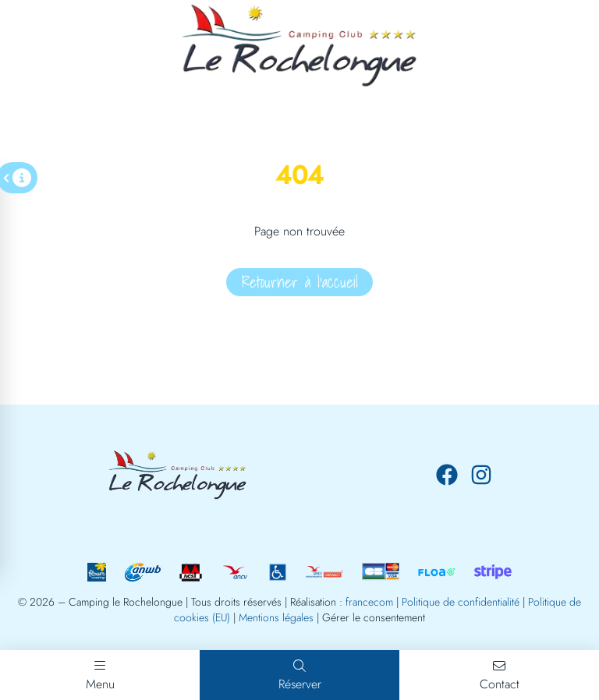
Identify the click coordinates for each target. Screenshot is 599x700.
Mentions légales (276, 617)
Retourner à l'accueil (300, 282)
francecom (369, 602)
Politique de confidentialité (461, 602)
